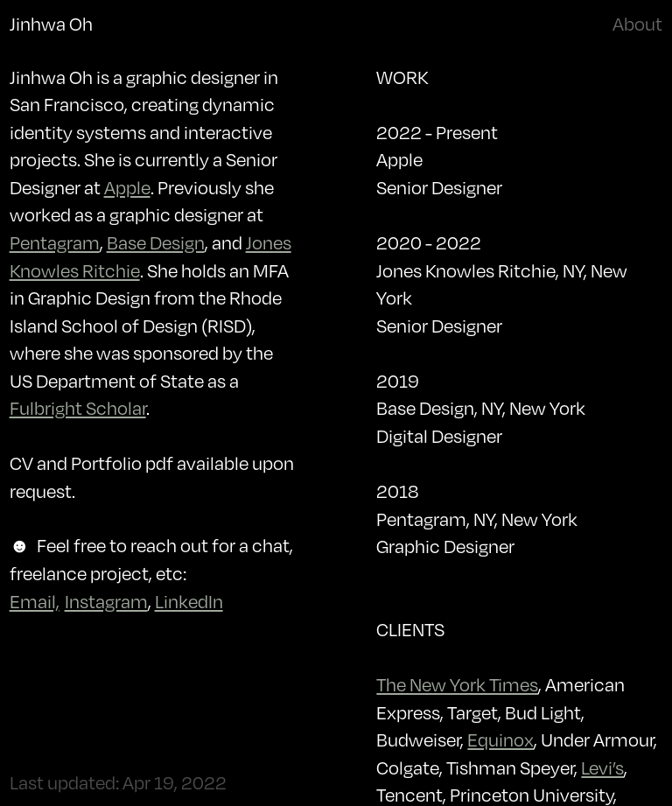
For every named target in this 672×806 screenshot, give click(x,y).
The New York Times (457, 684)
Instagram (106, 601)
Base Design (156, 242)
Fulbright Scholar (78, 408)
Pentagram (55, 242)
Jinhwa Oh (51, 24)
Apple (127, 187)
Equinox (500, 739)
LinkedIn (189, 601)
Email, (35, 601)
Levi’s (602, 767)
